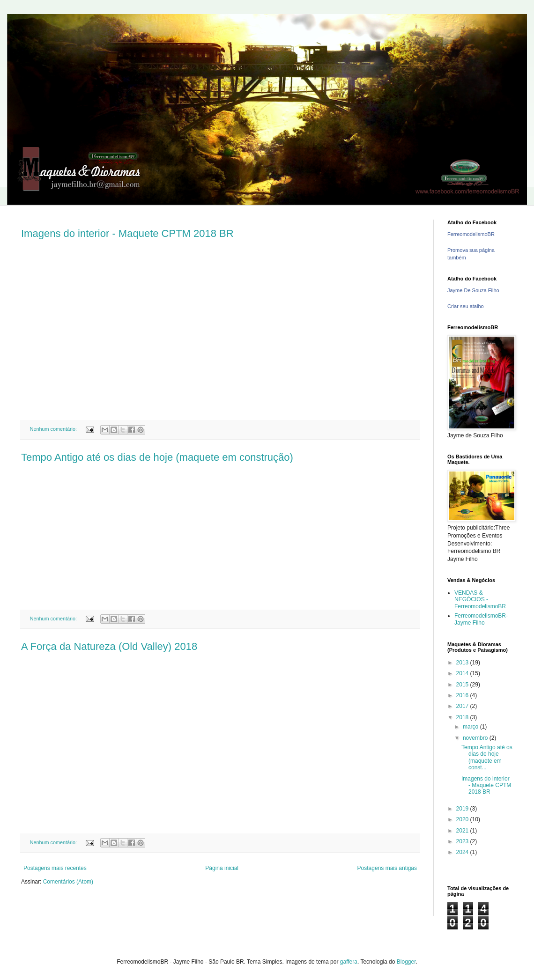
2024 (463, 852)
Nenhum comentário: (54, 429)
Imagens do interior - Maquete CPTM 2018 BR (127, 233)
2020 (463, 819)
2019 (463, 809)
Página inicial (222, 868)
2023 (463, 841)
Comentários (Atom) (68, 882)
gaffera (349, 962)
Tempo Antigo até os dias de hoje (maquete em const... (487, 757)
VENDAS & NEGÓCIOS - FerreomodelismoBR (480, 600)
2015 (463, 685)
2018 (463, 717)
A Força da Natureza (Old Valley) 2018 (109, 646)
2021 (463, 831)
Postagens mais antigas (387, 868)
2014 (463, 673)
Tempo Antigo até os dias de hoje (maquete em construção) (157, 457)
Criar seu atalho (466, 306)
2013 (463, 663)
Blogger (406, 962)
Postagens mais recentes (55, 868)
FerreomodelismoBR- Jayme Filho (481, 619)
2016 (463, 695)
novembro (476, 738)
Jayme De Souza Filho (473, 290)
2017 (463, 706)
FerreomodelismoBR (471, 234)
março (471, 727)
